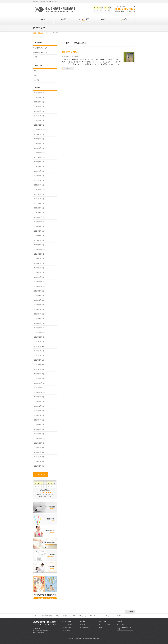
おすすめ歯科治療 (47, 616)
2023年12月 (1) (39, 125)
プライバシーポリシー (96, 616)
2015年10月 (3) (39, 443)
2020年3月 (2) (39, 240)
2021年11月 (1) (39, 190)
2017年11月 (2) (39, 332)
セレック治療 (121, 624)
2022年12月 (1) (39, 153)
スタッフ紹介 (66, 631)
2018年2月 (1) (39, 323)
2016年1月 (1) (39, 434)
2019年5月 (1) (39, 272)
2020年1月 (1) (39, 245)
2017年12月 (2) (39, 328)
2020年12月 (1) (39, 217)
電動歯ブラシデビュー (71, 52)
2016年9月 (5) (39, 397)
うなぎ (35, 57)
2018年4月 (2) (39, 314)
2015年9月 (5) (39, 448)
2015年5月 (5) (39, 466)
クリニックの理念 (67, 624)
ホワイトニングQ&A (104, 624)
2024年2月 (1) (39, 116)
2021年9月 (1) (39, 194)
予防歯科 (119, 621)
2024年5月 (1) (39, 102)
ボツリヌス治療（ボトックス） (124, 628)
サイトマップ (117, 616)
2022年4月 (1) (39, 185)
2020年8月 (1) (39, 231)
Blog (36, 71)
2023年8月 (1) (39, 134)
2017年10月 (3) (39, 337)
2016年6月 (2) (39, 411)
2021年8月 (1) (39, 199)
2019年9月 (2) (39, 259)
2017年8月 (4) (39, 346)
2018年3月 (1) (39, 319)
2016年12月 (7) (39, 383)
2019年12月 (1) (39, 249)
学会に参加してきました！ (41, 48)
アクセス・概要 (67, 627)
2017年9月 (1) (39, 342)
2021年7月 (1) (39, 203)
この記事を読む (68, 68)
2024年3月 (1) (39, 111)
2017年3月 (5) (39, 369)
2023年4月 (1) (39, 139)
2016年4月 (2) (39, 420)
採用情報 (65, 616)
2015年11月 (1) (39, 438)
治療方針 (83, 624)
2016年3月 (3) (39, 425)
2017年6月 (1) (39, 355)
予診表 (73, 616)
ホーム (37, 616)
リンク (108, 616)
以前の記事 (41, 474)
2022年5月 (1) (39, 180)
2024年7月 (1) (39, 97)
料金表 (100, 627)
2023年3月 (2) (39, 143)
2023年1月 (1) (39, 148)
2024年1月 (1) (39, 120)
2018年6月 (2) (39, 305)
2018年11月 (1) (39, 282)
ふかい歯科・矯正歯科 (82, 639)
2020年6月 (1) (39, 236)
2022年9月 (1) (39, 166)
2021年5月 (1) (39, 208)
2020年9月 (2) (39, 226)
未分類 (77, 56)
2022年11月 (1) (39, 157)
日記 (36, 76)
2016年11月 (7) (39, 388)
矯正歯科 (83, 621)
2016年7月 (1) (39, 406)
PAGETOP (130, 612)
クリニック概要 (67, 621)
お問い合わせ (82, 616)
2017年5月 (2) (39, 360)
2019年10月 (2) (39, 254)
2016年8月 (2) (39, 401)
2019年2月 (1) (39, 277)
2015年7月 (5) (39, 457)
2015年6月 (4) (39, 461)
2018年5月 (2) (39, 309)
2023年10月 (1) (39, 130)
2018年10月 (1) (39, 286)
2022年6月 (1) (39, 176)
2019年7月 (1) (39, 268)
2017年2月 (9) (39, 374)
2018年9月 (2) (39, 291)
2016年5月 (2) (39, 415)
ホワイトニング (103, 621)
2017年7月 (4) (39, 351)
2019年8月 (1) (39, 263)
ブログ (58, 616)
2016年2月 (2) (39, 429)
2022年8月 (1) (39, 171)
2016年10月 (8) (39, 392)
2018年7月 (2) (39, 300)
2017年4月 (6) (39, 365)
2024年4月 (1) (39, 107)
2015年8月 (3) (39, 452)
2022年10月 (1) (39, 162)
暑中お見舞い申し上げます (41, 52)
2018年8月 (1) (39, 296)
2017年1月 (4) (39, 378)
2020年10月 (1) (39, 222)
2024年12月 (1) (39, 93)
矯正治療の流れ (85, 627)
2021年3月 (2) (39, 213)
